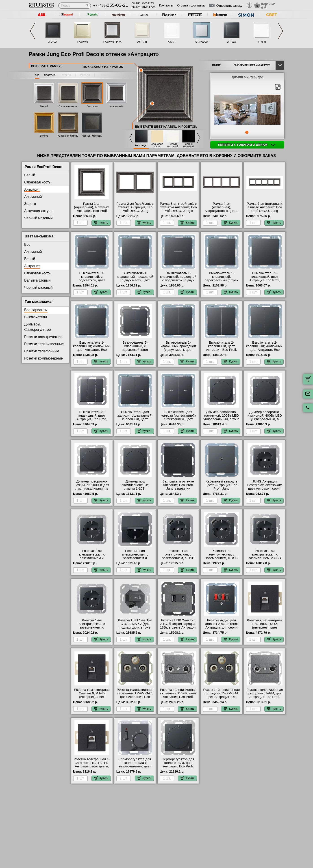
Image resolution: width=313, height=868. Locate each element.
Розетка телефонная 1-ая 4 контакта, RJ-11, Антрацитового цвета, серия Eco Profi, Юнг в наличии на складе (92, 766)
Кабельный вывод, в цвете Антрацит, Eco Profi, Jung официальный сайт (222, 487)
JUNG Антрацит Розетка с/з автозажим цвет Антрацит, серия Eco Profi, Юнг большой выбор (265, 489)
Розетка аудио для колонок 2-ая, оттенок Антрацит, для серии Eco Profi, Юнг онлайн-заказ (222, 627)
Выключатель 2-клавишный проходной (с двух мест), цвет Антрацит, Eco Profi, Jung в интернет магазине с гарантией (178, 351)
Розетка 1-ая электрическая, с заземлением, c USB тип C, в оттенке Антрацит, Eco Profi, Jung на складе (265, 560)
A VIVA (52, 42)
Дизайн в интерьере (247, 77)
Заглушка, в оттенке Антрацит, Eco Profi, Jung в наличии (178, 485)
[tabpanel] (247, 110)
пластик (49, 75)
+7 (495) (111, 5)
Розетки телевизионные (44, 344)
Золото (44, 136)
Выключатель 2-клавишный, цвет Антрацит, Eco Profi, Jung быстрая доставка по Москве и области (222, 350)
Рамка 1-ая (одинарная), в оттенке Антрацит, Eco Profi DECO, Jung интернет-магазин (92, 211)
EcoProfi (82, 42)
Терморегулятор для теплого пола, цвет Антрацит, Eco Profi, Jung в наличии (178, 765)
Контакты (166, 5)
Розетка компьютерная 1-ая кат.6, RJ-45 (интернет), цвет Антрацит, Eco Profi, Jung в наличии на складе (265, 629)
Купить (101, 223)
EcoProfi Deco (112, 42)
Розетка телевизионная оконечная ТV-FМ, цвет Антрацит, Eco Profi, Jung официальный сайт (178, 697)
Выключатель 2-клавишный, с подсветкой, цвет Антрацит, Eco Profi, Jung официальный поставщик (135, 351)
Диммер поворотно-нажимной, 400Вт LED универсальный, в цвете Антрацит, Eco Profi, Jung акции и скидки (265, 421)
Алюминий (116, 106)
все (37, 75)
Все (27, 244)
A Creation (202, 42)
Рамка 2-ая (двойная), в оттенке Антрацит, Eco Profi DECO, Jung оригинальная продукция (135, 211)
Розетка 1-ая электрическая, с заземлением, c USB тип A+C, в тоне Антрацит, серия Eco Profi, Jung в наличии (222, 560)
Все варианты (36, 310)
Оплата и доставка (191, 5)
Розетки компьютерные (43, 358)
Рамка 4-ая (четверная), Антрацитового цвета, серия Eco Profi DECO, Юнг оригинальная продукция (221, 213)
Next (280, 31)
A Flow (231, 42)
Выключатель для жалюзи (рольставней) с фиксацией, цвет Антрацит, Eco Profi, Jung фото (178, 419)
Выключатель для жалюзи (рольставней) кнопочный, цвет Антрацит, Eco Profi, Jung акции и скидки (135, 419)
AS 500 (142, 42)
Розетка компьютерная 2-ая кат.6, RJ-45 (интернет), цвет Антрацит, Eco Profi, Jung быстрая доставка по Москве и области (92, 699)
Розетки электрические (43, 337)
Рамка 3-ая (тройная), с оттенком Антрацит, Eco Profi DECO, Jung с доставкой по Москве (178, 209)
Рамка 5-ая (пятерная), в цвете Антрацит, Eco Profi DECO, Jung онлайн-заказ (265, 209)
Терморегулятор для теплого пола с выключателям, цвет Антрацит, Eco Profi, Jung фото (135, 766)
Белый (44, 106)
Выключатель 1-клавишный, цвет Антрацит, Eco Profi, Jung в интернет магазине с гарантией (265, 280)
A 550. (172, 42)
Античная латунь (68, 136)
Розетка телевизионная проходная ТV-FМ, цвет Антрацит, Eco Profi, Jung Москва (265, 695)
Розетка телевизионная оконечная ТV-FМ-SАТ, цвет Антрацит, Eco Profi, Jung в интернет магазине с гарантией (135, 697)
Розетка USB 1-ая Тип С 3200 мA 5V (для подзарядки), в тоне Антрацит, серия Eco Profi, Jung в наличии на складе (135, 629)
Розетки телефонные (42, 351)
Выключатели (36, 317)
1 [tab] (247, 132)
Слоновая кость (68, 106)
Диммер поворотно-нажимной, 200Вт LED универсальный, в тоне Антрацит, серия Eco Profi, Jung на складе (221, 419)
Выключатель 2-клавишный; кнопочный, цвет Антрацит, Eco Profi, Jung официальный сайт (265, 350)
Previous (33, 31)
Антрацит (92, 106)
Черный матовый (92, 136)
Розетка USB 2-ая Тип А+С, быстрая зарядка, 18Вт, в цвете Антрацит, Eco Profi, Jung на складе (178, 627)
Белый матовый (173, 145)
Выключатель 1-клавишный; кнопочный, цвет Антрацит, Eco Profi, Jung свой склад (92, 348)
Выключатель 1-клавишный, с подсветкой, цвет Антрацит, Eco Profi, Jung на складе (92, 280)
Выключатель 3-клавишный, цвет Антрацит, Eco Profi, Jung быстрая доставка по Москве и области (92, 419)
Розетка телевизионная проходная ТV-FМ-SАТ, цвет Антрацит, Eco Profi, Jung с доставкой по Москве (221, 697)
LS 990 (261, 42)
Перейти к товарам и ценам (247, 145)
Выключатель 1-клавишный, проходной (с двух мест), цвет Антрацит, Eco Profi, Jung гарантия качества (135, 280)
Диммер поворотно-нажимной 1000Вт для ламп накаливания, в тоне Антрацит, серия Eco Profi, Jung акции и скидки (92, 490)
